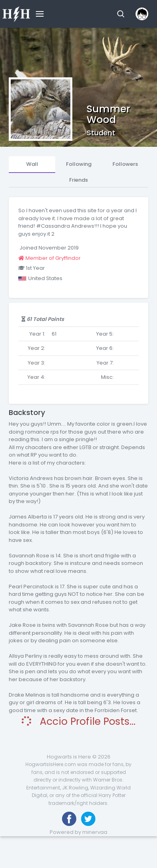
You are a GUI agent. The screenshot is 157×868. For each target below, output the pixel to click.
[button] (121, 14)
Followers (125, 164)
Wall (32, 164)
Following (79, 164)
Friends (78, 180)
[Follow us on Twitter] (88, 819)
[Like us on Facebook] (69, 819)
